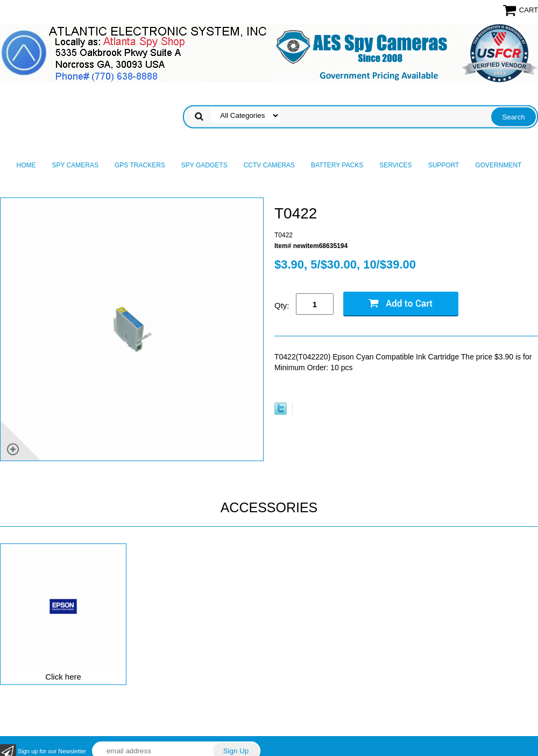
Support (444, 165)
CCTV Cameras (269, 165)
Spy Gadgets (204, 165)
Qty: (282, 305)
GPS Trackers (140, 165)
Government (498, 165)
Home (26, 165)
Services (395, 165)
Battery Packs (337, 165)
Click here (63, 677)
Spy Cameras (75, 165)
